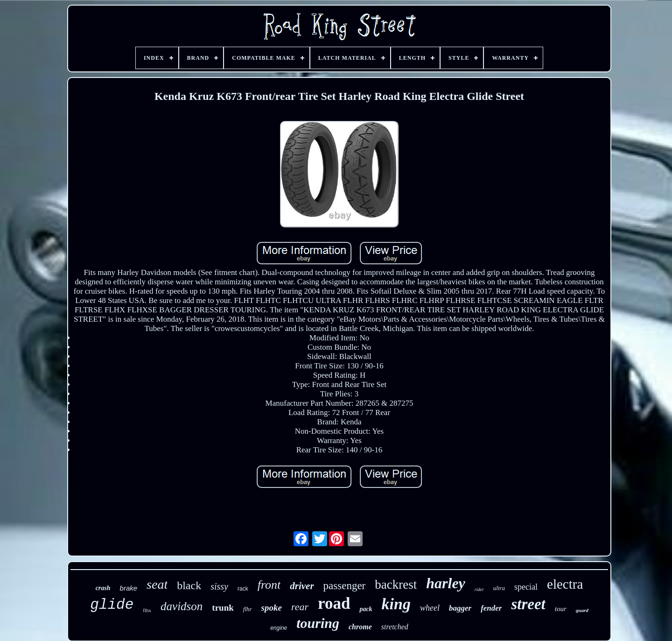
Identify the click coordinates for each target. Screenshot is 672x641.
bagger (460, 608)
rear (300, 607)
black (189, 585)
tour (561, 609)
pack (366, 609)
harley (446, 583)
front (269, 585)
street (528, 604)
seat (157, 584)
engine (279, 628)
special (526, 587)
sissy (219, 586)
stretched (395, 627)
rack (243, 589)
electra (565, 584)
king (396, 604)
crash (103, 588)
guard (582, 610)
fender (491, 608)
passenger (345, 586)
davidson (182, 606)
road (334, 603)
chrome (360, 627)
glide (112, 605)
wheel (430, 608)
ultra (499, 588)
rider (479, 589)
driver (302, 586)
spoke (272, 608)
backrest (396, 585)
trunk (223, 608)
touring (318, 623)
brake (129, 588)
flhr (248, 609)
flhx (147, 610)
